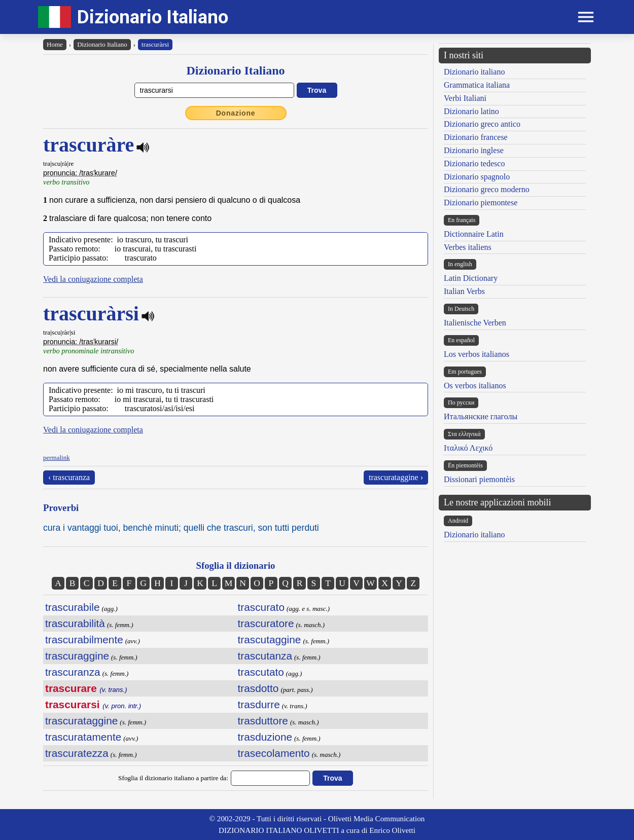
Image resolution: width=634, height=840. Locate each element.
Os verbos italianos (475, 386)
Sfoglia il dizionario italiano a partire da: (173, 778)
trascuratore (266, 623)
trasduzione (265, 737)
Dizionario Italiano (153, 17)
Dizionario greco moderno (487, 189)
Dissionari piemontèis (479, 479)
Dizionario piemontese (481, 203)
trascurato (261, 607)
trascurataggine (81, 721)
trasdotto (258, 688)
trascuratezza (77, 753)
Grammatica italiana (477, 85)
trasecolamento (274, 753)
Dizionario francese (476, 137)
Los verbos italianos (477, 354)
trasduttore (263, 721)
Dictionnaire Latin (474, 234)
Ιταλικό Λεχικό (468, 448)
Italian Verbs (464, 291)
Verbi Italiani (465, 98)
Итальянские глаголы (481, 416)
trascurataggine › (396, 477)
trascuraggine (77, 656)
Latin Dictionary (471, 278)
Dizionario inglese (474, 150)
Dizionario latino (471, 111)
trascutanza (265, 656)
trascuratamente (83, 737)
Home (55, 44)
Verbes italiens (468, 247)
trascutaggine (270, 640)
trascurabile (73, 607)
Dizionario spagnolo (477, 177)
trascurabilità (75, 623)
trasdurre (259, 704)
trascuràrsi (155, 44)
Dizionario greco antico (482, 124)
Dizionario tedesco (474, 163)
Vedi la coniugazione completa (93, 279)
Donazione (236, 113)
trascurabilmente (84, 640)
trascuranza (73, 672)
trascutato (261, 672)
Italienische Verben (475, 323)
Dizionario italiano (474, 72)
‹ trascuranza (69, 477)
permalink (57, 458)
